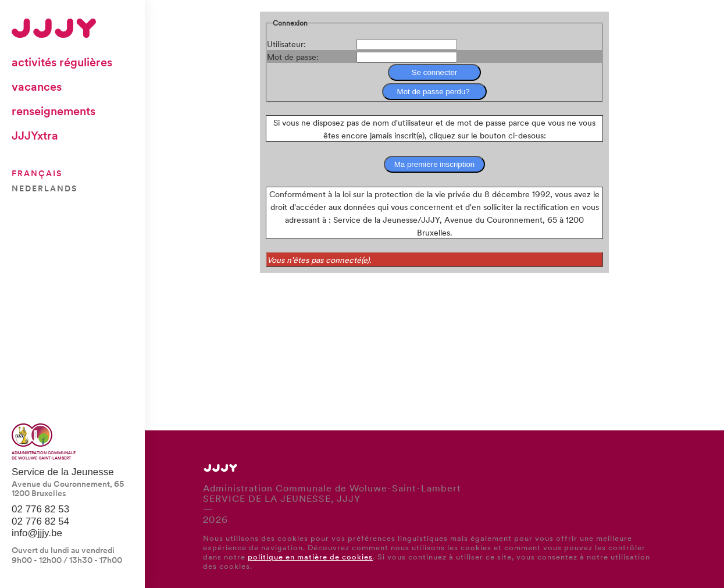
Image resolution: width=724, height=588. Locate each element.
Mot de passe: (293, 56)
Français (37, 173)
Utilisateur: (286, 44)
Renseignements (54, 111)
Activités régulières (62, 62)
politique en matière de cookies (310, 556)
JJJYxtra (35, 135)
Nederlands (44, 188)
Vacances (37, 86)
